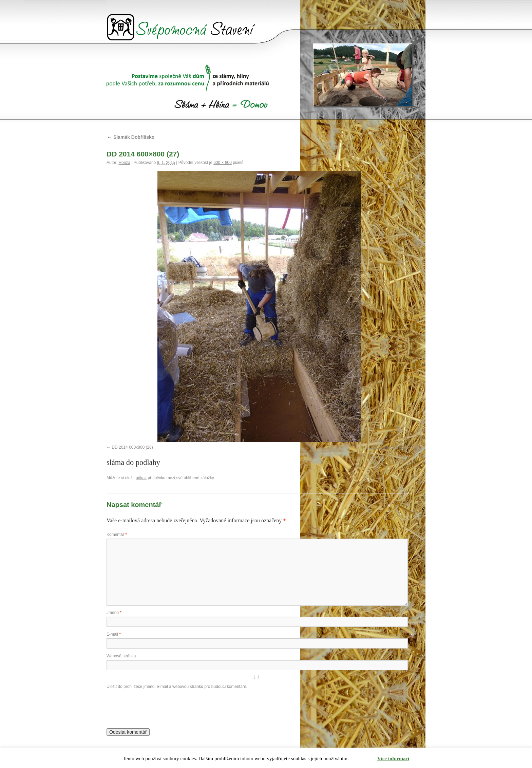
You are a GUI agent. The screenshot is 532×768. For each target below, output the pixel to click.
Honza (124, 163)
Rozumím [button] (363, 759)
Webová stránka (121, 656)
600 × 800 (223, 163)
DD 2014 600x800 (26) (132, 447)
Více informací (393, 758)
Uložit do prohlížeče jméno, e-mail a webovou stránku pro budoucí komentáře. (177, 687)
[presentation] (158, 707)
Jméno (114, 613)
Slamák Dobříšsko (130, 137)
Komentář (117, 535)
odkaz (141, 478)
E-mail (114, 634)
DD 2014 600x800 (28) (386, 447)
